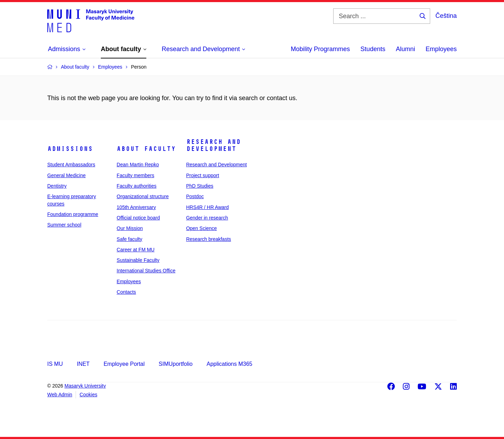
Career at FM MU (135, 250)
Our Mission (130, 228)
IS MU (55, 364)
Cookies (88, 395)
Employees (441, 49)
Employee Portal (124, 364)
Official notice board (138, 218)
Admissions (70, 149)
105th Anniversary (136, 207)
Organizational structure (143, 196)
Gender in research (207, 218)
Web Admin (60, 395)
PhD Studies (200, 186)
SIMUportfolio (176, 364)
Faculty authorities (136, 186)
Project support (203, 175)
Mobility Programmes (320, 49)
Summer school (64, 225)
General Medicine (66, 175)
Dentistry (57, 186)
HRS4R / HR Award (208, 207)
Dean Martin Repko (138, 165)
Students (373, 49)
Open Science (202, 228)
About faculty (146, 149)
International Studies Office (146, 271)
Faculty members (135, 175)
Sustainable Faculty (138, 260)
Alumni (405, 49)
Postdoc (195, 196)
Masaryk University (85, 386)
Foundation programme (73, 214)
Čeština (446, 16)
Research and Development (213, 145)
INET (83, 364)
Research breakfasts (209, 239)
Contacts (126, 292)
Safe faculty (129, 239)
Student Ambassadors (71, 165)
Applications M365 (229, 364)
